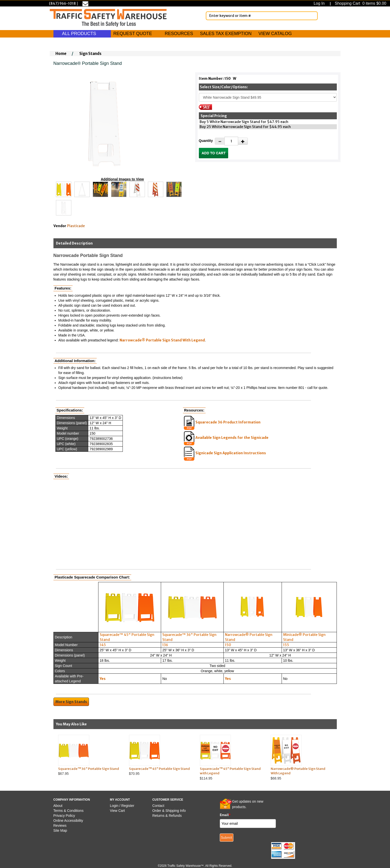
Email (225, 815)
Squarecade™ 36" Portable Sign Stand (89, 769)
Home (61, 54)
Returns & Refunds (167, 816)
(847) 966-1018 (62, 3)
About (58, 806)
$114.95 (231, 758)
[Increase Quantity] (243, 141)
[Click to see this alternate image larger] (64, 189)
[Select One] (268, 97)
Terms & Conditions (68, 811)
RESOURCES (179, 34)
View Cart (117, 811)
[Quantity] (231, 141)
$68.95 (301, 758)
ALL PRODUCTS (82, 34)
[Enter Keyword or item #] (262, 16)
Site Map (60, 830)
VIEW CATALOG (275, 34)
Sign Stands (90, 54)
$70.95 (160, 755)
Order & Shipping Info (169, 811)
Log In (320, 3)
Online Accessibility (68, 821)
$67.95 (89, 755)
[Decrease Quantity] (220, 141)
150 (228, 645)
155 (286, 645)
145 (103, 645)
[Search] (313, 16)
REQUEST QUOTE (133, 34)
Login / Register (122, 806)
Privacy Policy (64, 816)
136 (165, 645)
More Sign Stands (71, 702)
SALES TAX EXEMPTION (226, 34)
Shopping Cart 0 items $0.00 (360, 3)
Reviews (60, 826)
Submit (227, 837)
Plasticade (76, 226)
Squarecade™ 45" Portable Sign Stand (159, 769)
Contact (158, 806)
